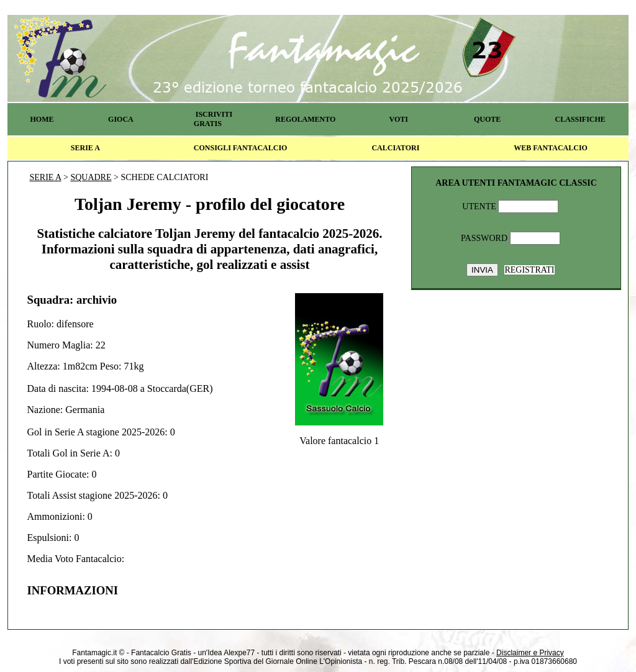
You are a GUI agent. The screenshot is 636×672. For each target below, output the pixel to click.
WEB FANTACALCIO (551, 148)
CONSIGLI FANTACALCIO (241, 148)
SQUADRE (91, 177)
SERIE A (85, 148)
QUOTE (487, 119)
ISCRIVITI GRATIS (213, 119)
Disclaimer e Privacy (530, 653)
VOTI (399, 119)
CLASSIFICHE (580, 119)
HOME (42, 119)
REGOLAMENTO (305, 119)
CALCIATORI (395, 148)
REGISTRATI (529, 270)
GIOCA (121, 119)
